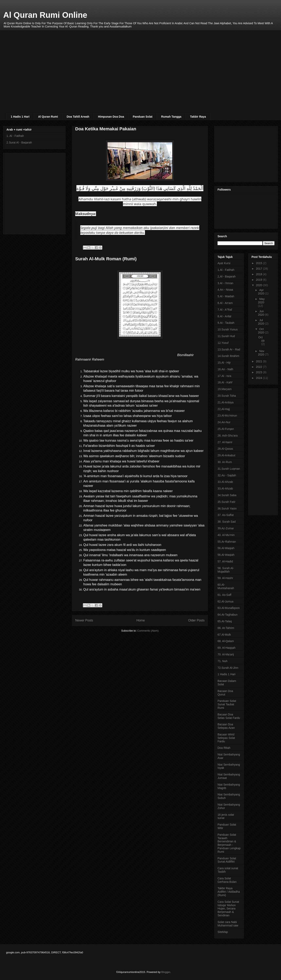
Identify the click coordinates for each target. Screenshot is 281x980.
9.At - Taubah (226, 323)
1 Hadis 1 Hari (20, 117)
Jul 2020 (261, 322)
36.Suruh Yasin (227, 508)
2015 (259, 263)
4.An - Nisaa (225, 290)
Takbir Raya (198, 117)
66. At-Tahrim (226, 628)
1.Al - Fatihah (226, 270)
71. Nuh (222, 661)
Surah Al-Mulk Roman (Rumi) (106, 259)
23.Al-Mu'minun (227, 416)
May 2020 (261, 301)
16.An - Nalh (225, 369)
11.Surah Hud (226, 336)
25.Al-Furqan (226, 429)
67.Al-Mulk (224, 635)
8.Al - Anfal (224, 316)
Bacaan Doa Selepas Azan (226, 726)
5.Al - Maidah (226, 296)
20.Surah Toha (227, 396)
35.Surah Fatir (227, 502)
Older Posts (196, 620)
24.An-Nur (224, 422)
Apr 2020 (261, 292)
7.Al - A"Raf (225, 310)
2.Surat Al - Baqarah (19, 142)
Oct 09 (261, 339)
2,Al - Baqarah (227, 276)
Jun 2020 (261, 313)
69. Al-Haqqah (227, 648)
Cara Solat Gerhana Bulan (227, 880)
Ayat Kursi (224, 263)
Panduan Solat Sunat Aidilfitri (227, 860)
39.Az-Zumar (226, 528)
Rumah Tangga (171, 117)
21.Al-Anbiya (226, 402)
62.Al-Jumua (226, 601)
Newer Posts (84, 620)
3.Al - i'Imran (225, 283)
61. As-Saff (224, 595)
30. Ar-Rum (225, 462)
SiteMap (223, 932)
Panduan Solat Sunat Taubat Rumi (227, 704)
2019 (259, 280)
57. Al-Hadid (225, 561)
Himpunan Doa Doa (111, 117)
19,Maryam (225, 389)
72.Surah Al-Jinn (228, 668)
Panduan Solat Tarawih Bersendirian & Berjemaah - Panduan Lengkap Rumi (229, 843)
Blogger (166, 972)
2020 (259, 285)
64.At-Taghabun (228, 615)
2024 (259, 378)
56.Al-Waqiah (226, 548)
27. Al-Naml (225, 442)
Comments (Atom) (148, 631)
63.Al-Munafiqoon (229, 608)
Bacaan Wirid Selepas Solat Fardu (226, 738)
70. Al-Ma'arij (226, 654)
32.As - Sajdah (227, 475)
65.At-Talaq (225, 621)
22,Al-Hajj (224, 409)
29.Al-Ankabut (226, 455)
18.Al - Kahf (225, 382)
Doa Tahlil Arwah (78, 117)
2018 (259, 274)
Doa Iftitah (224, 748)
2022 (259, 367)
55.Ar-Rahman (227, 542)
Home (141, 620)
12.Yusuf (223, 343)
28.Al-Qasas (225, 449)
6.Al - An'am (225, 303)
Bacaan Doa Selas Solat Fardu (229, 716)
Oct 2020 (261, 331)
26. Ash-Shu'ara (228, 436)
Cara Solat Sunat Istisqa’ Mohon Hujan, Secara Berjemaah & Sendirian (228, 909)
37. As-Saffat (226, 515)
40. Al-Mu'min (226, 535)
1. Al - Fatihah (15, 136)
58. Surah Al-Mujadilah (226, 570)
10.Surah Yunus (228, 329)
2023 (259, 372)
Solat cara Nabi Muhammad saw (228, 924)
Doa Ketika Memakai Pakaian (106, 129)
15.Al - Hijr (224, 363)
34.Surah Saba (227, 495)
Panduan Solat (143, 117)
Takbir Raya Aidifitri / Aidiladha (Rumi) (229, 892)
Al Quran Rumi (48, 117)
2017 (259, 269)
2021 (259, 361)
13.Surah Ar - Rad (229, 349)
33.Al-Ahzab (225, 482)
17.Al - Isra (224, 376)
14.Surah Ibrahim (228, 356)
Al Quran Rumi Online (45, 15)
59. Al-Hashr (225, 578)
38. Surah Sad (227, 522)
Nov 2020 (261, 353)
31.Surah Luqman (229, 469)
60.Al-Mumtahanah (226, 586)
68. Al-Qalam (226, 641)
